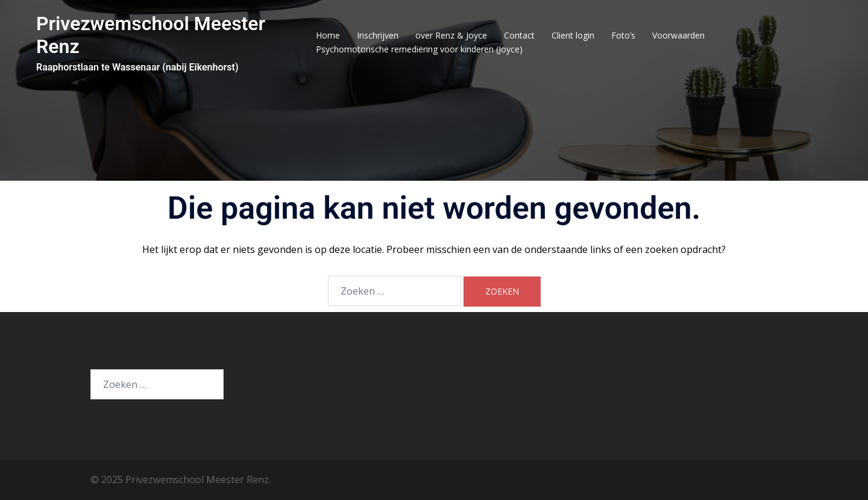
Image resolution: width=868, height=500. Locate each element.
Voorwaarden (678, 35)
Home (328, 35)
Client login (573, 35)
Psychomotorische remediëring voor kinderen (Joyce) (419, 49)
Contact (519, 35)
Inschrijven (378, 35)
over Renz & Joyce (451, 35)
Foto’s (623, 35)
